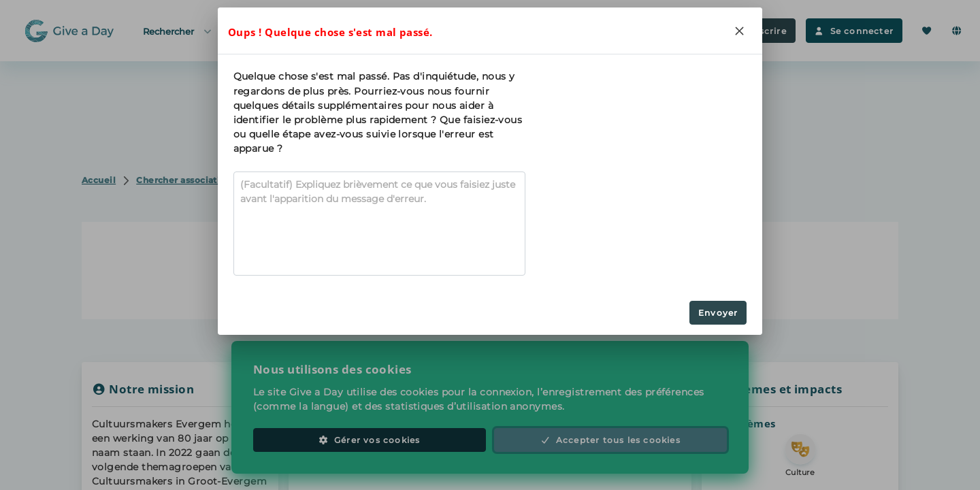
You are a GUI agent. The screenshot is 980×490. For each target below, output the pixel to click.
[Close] (739, 31)
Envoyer (718, 313)
